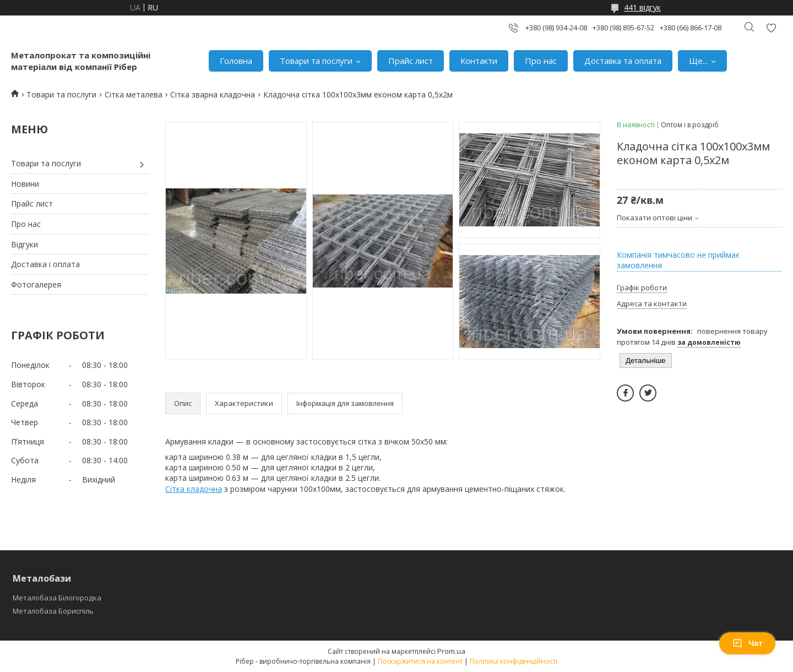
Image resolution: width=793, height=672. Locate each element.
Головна (236, 61)
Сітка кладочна (194, 489)
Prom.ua (451, 651)
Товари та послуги (316, 61)
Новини (25, 184)
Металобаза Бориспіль (53, 611)
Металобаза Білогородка (57, 598)
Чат (747, 643)
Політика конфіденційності (514, 661)
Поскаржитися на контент (420, 661)
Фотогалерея (36, 284)
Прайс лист (411, 61)
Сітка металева (134, 94)
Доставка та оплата (623, 61)
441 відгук (642, 7)
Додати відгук (771, 28)
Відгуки (25, 244)
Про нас (541, 61)
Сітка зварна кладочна (213, 94)
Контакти (479, 61)
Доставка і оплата (45, 264)
